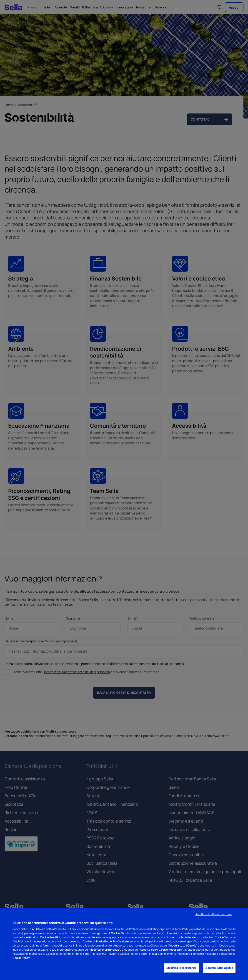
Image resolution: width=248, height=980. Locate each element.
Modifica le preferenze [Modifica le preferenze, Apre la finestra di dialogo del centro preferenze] (182, 968)
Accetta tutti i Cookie (219, 968)
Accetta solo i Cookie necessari (214, 914)
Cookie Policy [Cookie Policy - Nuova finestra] (21, 958)
